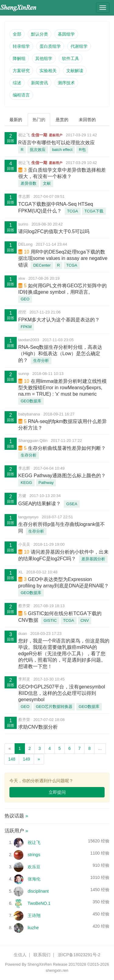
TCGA (73, 211)
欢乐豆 (34, 867)
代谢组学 (79, 46)
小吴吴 (24, 544)
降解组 (19, 58)
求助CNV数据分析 (38, 727)
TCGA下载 (94, 211)
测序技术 (66, 83)
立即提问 (57, 792)
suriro (23, 224)
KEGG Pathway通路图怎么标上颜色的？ (62, 476)
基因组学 (66, 34)
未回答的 (87, 120)
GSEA (72, 504)
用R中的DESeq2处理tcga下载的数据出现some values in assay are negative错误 (63, 258)
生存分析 (41, 360)
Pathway (46, 483)
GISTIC (50, 620)
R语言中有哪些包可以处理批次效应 (57, 143)
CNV (85, 620)
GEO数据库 (31, 401)
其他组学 (44, 58)
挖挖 (22, 312)
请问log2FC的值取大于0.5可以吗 (54, 231)
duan (23, 633)
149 (26, 759)
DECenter (42, 265)
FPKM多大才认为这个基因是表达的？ (59, 320)
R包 (82, 150)
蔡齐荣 (24, 606)
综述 (17, 83)
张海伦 (34, 879)
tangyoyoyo (28, 517)
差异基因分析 (93, 559)
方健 (22, 496)
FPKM (26, 327)
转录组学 (21, 46)
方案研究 (21, 71)
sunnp (24, 374)
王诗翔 (34, 915)
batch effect (62, 150)
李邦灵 (24, 679)
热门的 (39, 120)
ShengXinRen (40, 964)
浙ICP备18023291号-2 (79, 955)
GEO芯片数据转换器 (54, 707)
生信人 (20, 955)
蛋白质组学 (50, 46)
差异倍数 (29, 183)
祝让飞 (24, 135)
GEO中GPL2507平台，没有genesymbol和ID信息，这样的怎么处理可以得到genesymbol (62, 693)
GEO (25, 299)
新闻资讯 (40, 83)
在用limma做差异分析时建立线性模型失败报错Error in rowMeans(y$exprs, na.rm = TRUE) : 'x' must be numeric (62, 388)
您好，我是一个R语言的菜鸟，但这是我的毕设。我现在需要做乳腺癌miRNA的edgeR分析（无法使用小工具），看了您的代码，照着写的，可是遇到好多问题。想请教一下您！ (64, 654)
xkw (22, 278)
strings (34, 855)
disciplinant (38, 891)
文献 (47, 183)
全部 (17, 34)
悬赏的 (62, 120)
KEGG (26, 483)
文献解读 (75, 71)
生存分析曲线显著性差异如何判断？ (67, 448)
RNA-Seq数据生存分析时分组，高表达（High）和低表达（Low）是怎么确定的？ (60, 354)
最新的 (16, 120)
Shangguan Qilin (33, 441)
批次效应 (38, 150)
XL (21, 572)
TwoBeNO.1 (39, 903)
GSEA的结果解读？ (40, 504)
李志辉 (24, 196)
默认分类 (40, 34)
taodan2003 (29, 340)
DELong (25, 244)
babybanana (29, 414)
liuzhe (33, 928)
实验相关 (48, 71)
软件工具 (71, 58)
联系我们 (42, 955)
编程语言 (21, 95)
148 (12, 759)
